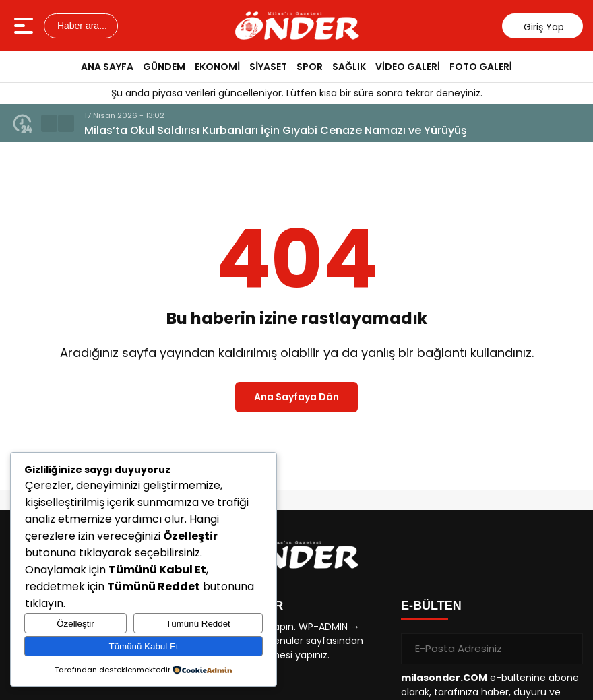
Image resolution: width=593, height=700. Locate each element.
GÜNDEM (164, 67)
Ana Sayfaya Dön (296, 397)
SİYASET (268, 67)
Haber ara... (81, 26)
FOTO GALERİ (481, 67)
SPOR (310, 67)
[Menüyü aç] (25, 26)
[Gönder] (567, 649)
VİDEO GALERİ (408, 67)
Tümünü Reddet (198, 624)
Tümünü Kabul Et (144, 646)
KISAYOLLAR (244, 606)
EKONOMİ (217, 67)
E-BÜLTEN (431, 606)
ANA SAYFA (107, 67)
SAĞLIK (349, 67)
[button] (49, 123)
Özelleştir (75, 624)
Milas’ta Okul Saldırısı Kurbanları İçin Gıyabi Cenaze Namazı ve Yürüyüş (276, 130)
